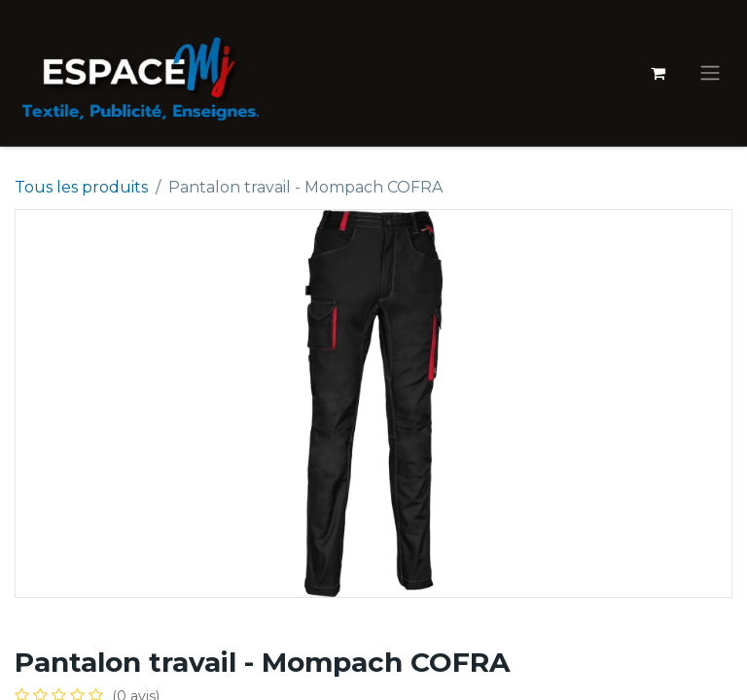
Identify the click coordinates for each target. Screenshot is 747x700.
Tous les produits (81, 187)
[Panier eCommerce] (658, 73)
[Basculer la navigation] (710, 73)
